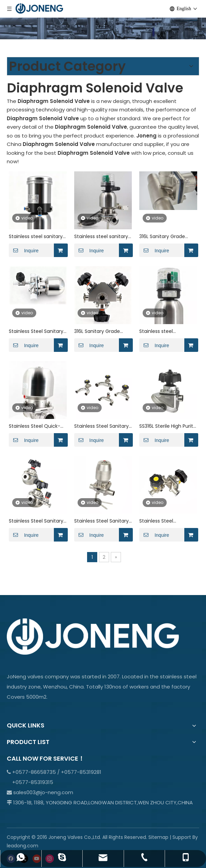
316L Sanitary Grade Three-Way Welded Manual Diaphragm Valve (162, 237)
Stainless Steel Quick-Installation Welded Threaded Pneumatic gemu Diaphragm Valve (37, 426)
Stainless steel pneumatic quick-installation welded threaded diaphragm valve (164, 331)
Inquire (24, 250)
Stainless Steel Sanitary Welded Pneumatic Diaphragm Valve (101, 521)
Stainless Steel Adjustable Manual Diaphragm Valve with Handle (165, 521)
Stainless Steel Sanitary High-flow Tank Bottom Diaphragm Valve (36, 521)
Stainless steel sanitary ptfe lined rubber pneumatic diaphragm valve (101, 237)
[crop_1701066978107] (103, 20)
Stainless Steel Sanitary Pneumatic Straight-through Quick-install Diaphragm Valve (36, 331)
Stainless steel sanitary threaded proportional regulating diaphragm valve (36, 237)
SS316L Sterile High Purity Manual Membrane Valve (168, 426)
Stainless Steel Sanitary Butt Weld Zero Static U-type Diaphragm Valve (103, 426)
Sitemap (158, 837)
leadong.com (23, 846)
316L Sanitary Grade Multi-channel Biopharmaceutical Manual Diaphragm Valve (97, 331)
